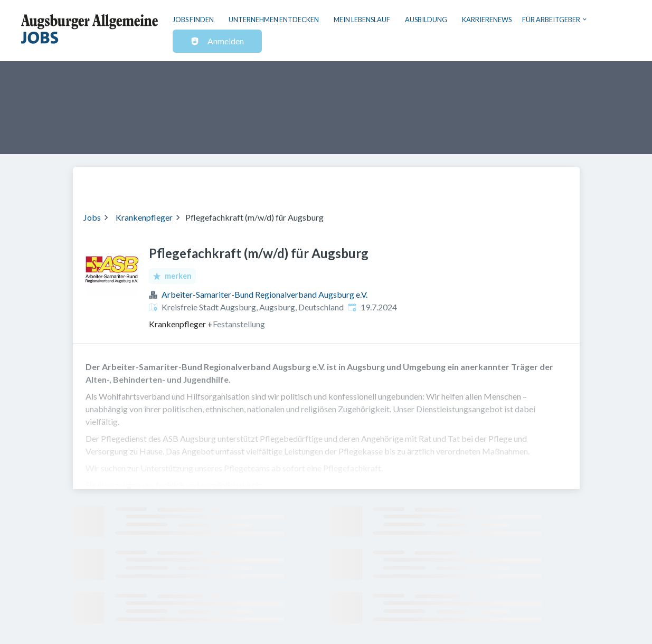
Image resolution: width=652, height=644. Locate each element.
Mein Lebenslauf (362, 20)
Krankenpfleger (144, 217)
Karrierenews (487, 20)
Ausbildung (426, 20)
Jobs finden (193, 20)
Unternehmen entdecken (274, 20)
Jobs (92, 217)
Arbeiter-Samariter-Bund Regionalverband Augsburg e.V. (264, 294)
